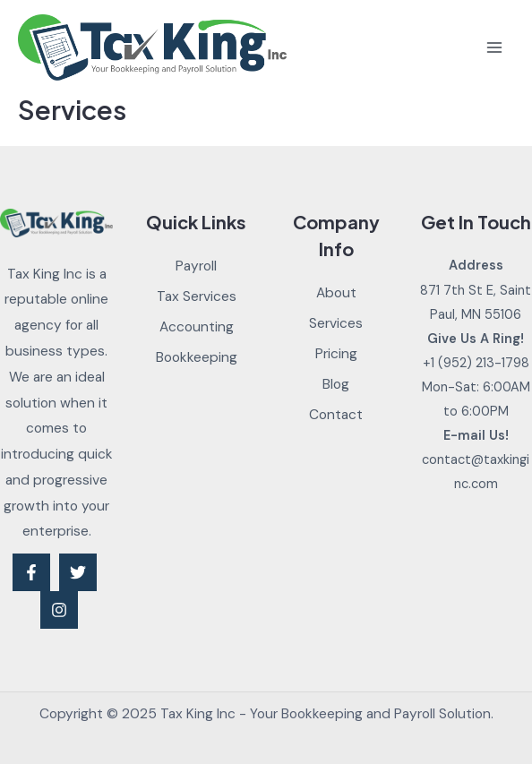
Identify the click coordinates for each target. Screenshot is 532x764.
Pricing (336, 354)
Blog (336, 384)
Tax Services (197, 296)
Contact (336, 415)
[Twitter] (78, 572)
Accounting (197, 327)
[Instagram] (59, 610)
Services (336, 323)
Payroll (196, 266)
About (336, 293)
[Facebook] (31, 572)
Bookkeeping (197, 357)
